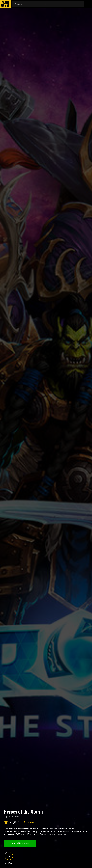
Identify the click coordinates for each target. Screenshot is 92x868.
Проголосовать (30, 822)
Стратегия (9, 816)
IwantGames (5, 4)
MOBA (17, 816)
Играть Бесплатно (20, 843)
